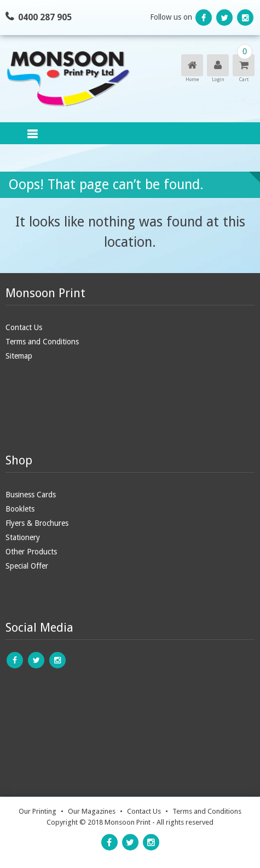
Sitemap (19, 356)
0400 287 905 (45, 17)
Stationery (23, 537)
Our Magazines (92, 811)
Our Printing (37, 811)
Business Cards (31, 495)
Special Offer (27, 566)
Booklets (20, 509)
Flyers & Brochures (37, 523)
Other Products (31, 552)
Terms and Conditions (42, 342)
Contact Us (24, 327)
